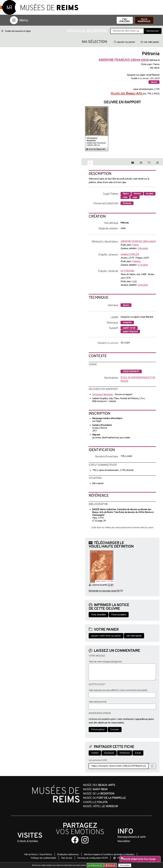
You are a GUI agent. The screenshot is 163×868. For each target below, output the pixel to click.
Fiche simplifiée (99, 615)
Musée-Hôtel (100, 806)
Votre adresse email (98, 702)
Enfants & (28, 841)
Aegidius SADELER (130, 254)
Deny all (111, 865)
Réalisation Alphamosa (68, 855)
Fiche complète (119, 615)
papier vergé (129, 328)
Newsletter (124, 841)
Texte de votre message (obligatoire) (105, 662)
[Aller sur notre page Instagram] (85, 840)
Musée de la (99, 794)
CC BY (110, 585)
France (135, 245)
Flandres (136, 261)
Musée (144, 20)
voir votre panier (150, 42)
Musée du (105, 798)
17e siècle (143, 265)
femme (137, 194)
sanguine (127, 322)
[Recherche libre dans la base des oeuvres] (127, 31)
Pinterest (125, 753)
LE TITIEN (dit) (127, 271)
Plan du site (67, 858)
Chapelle (95, 802)
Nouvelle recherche (87, 31)
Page (125, 20)
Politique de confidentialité (43, 858)
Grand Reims (46, 855)
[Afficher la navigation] (14, 20)
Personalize (125, 865)
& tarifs (132, 837)
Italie (135, 282)
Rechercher (153, 31)
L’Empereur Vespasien (92, 139)
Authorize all (95, 865)
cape (135, 197)
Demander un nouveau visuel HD (104, 591)
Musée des (127, 94)
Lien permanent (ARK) (98, 760)
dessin (154, 82)
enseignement (131, 372)
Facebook (109, 753)
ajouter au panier (125, 42)
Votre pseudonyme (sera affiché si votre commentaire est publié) (118, 690)
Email (138, 753)
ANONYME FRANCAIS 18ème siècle (138, 241)
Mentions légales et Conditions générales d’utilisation (109, 855)
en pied (150, 194)
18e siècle (143, 249)
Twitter (95, 753)
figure (126, 194)
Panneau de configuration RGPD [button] (93, 858)
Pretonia (127, 203)
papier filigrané (130, 332)
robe (125, 197)
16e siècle (143, 285)
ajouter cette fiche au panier (106, 636)
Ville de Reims (31, 855)
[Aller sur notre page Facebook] (75, 840)
